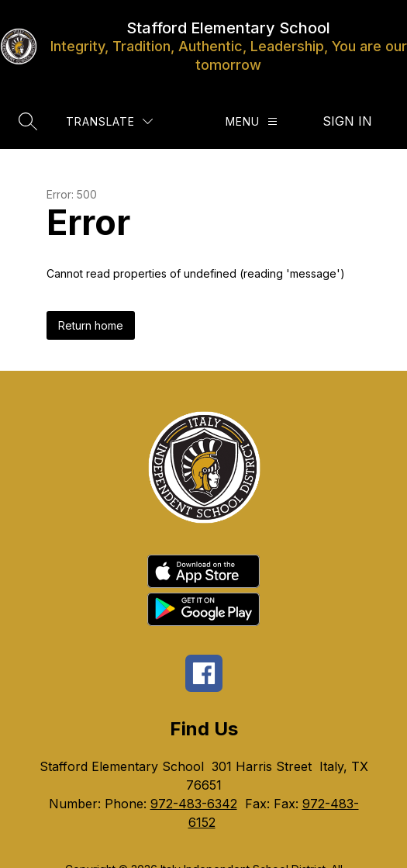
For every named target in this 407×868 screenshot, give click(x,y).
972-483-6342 (194, 804)
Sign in (347, 121)
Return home (91, 325)
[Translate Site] (109, 121)
